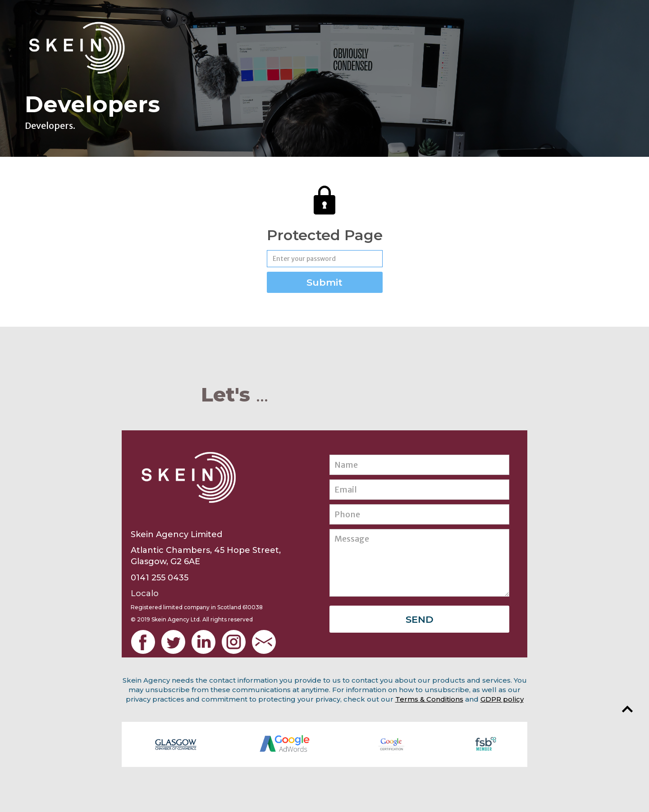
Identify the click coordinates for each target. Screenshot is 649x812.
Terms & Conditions (429, 699)
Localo (145, 593)
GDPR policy (502, 699)
